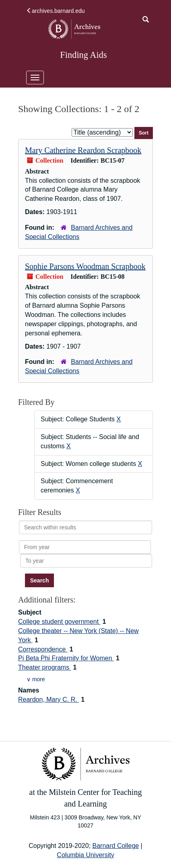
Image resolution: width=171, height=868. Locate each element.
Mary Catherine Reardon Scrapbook (83, 150)
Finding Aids (83, 55)
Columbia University (85, 855)
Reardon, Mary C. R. (48, 700)
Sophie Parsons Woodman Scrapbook (85, 266)
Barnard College (116, 846)
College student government (59, 622)
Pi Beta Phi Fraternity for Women (66, 658)
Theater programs (45, 667)
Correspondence (43, 649)
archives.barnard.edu (56, 11)
